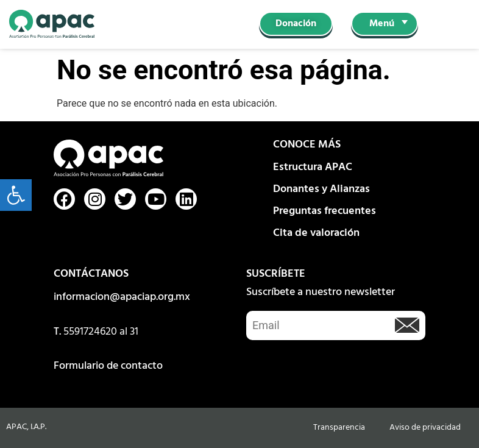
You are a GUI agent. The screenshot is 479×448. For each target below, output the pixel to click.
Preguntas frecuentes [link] (325, 211)
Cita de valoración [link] (316, 233)
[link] (16, 195)
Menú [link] (382, 24)
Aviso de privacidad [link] (425, 428)
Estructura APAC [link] (313, 167)
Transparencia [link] (339, 428)
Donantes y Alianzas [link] (321, 189)
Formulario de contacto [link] (108, 366)
